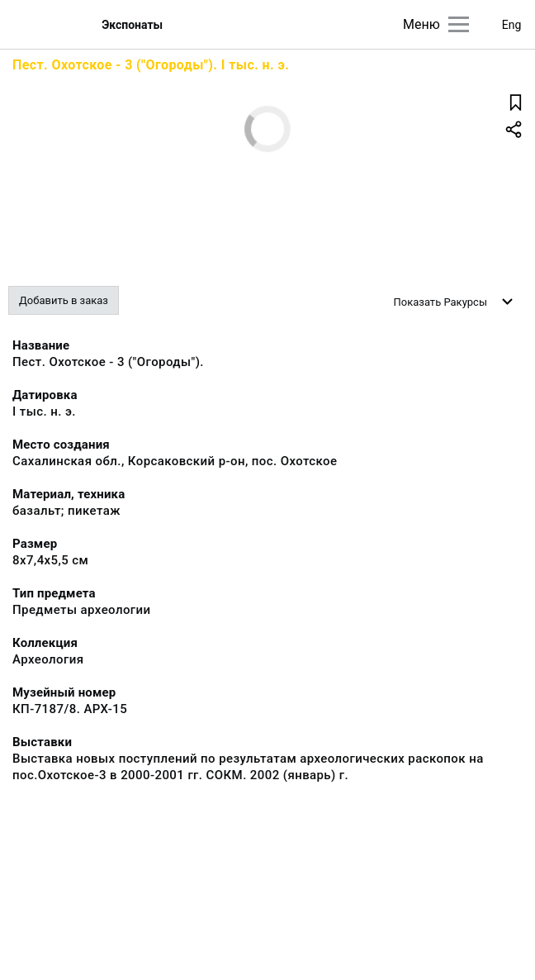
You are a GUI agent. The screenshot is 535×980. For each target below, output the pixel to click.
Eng (512, 25)
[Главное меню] (459, 24)
